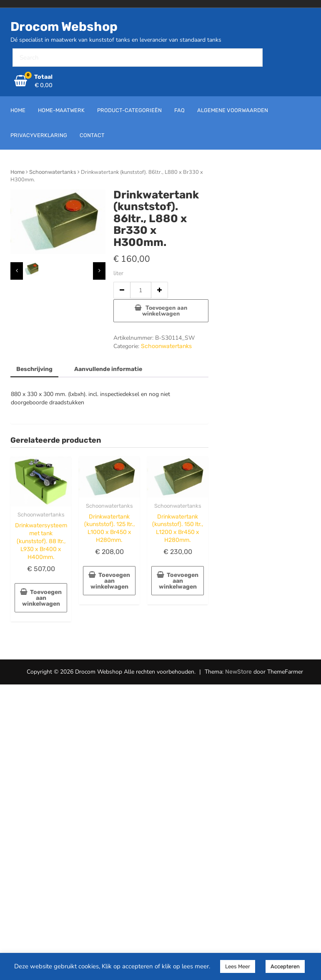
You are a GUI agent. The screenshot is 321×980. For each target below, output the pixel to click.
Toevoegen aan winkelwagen (165, 311)
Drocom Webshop (64, 27)
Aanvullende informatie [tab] (108, 369)
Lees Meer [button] (238, 966)
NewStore (238, 672)
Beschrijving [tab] (34, 369)
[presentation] (17, 271)
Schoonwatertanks (53, 172)
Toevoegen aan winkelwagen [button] (42, 598)
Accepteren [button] (285, 966)
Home (18, 172)
